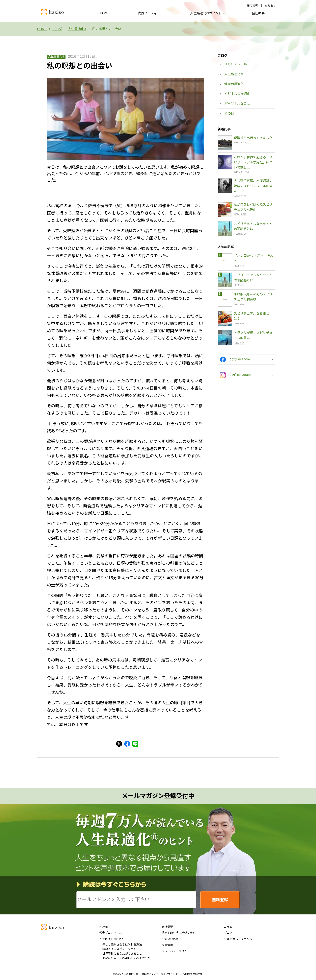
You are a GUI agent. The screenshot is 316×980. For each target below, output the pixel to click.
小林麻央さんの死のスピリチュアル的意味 (253, 297)
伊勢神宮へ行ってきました (253, 138)
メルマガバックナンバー (239, 939)
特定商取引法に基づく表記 (179, 933)
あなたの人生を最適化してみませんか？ (128, 958)
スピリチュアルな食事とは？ (252, 316)
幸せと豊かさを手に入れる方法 (122, 944)
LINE (135, 744)
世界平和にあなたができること (122, 954)
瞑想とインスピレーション (119, 949)
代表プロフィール (151, 13)
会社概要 (258, 13)
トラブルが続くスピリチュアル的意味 (253, 335)
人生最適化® (56, 57)
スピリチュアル (236, 64)
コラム (228, 927)
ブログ (228, 933)
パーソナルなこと (237, 104)
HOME (105, 13)
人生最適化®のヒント (113, 939)
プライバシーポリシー (176, 951)
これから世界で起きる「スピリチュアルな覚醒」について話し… (253, 162)
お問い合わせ (170, 939)
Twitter (119, 744)
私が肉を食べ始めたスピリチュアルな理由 (253, 207)
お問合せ (270, 5)
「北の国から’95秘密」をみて (254, 259)
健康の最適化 (234, 84)
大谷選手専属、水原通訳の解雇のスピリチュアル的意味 (253, 186)
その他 (229, 113)
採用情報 (253, 5)
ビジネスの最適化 (237, 94)
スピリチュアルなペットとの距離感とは (253, 226)
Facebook (127, 744)
